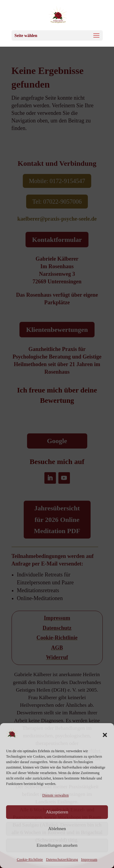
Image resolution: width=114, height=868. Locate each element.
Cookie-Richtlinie (30, 860)
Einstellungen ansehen (57, 845)
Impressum (89, 860)
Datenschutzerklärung (62, 860)
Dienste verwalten (55, 795)
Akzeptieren (57, 812)
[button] (105, 735)
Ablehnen (57, 829)
